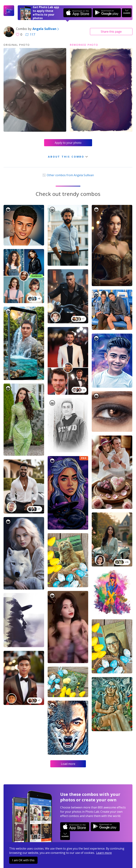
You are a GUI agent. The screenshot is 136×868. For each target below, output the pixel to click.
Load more (68, 764)
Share (111, 32)
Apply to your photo (68, 143)
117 (30, 34)
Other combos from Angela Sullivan (68, 175)
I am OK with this (23, 860)
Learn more (104, 853)
